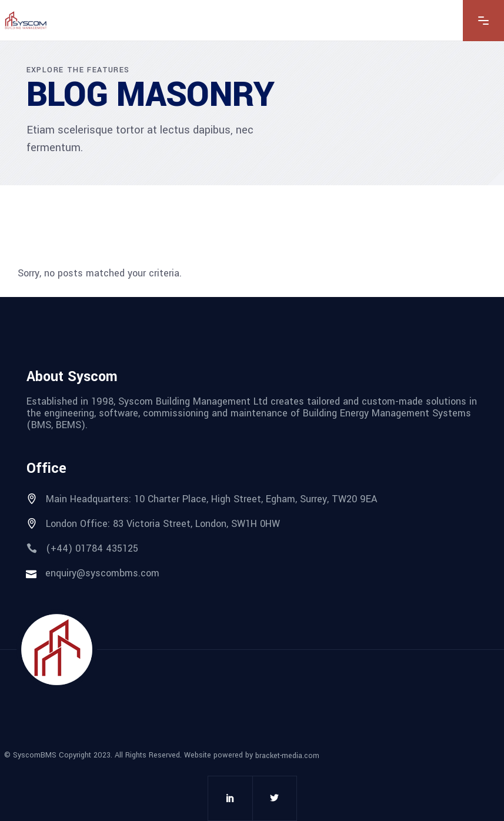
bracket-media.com (287, 756)
